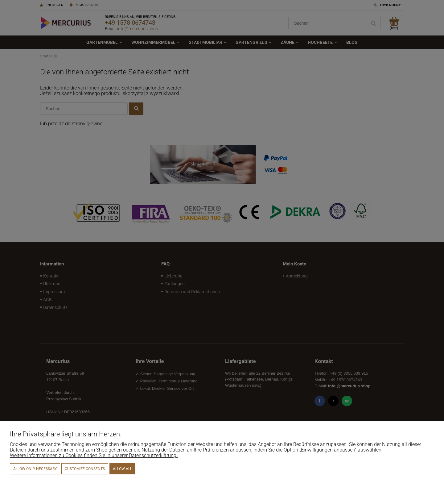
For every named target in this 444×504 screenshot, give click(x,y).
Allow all (122, 469)
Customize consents (85, 469)
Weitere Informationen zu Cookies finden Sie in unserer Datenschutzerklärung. (94, 455)
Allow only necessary (35, 469)
